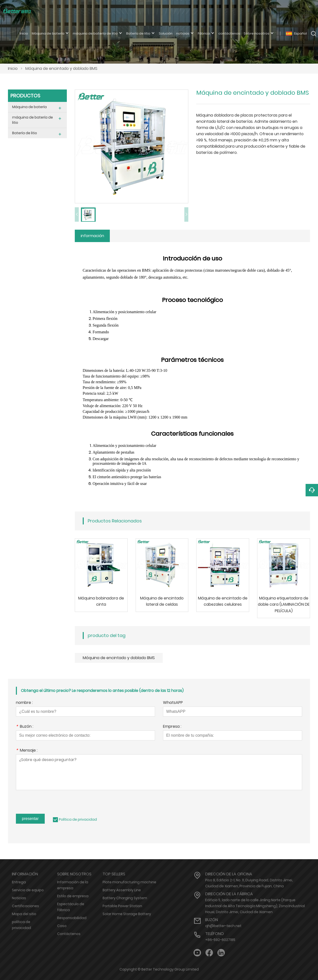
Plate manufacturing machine (129, 882)
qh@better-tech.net (223, 926)
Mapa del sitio (24, 914)
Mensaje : (27, 751)
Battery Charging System (125, 898)
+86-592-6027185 (220, 940)
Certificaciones (25, 906)
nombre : (24, 703)
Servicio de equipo (28, 890)
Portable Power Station (122, 906)
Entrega (19, 882)
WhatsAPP (173, 703)
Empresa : (172, 727)
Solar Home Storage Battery (127, 914)
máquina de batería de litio (33, 120)
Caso (62, 926)
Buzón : (25, 727)
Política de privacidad (78, 819)
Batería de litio (25, 133)
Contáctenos (69, 934)
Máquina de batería (29, 107)
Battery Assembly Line (122, 890)
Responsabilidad (72, 918)
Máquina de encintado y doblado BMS (61, 68)
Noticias (19, 898)
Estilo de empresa (73, 896)
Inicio (13, 68)
